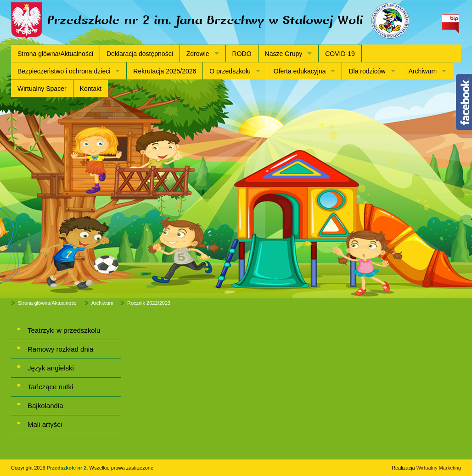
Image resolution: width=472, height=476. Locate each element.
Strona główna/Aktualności (55, 54)
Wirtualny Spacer (42, 89)
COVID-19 (340, 54)
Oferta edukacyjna (300, 71)
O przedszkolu (230, 71)
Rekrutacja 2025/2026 (165, 71)
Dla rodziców (367, 71)
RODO (242, 54)
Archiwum (423, 71)
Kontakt (91, 89)
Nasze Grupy (284, 54)
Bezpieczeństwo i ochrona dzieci (64, 71)
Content (464, 102)
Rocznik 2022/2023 (149, 303)
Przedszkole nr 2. (68, 468)
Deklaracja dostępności (140, 54)
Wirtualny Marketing (439, 468)
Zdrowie (198, 54)
